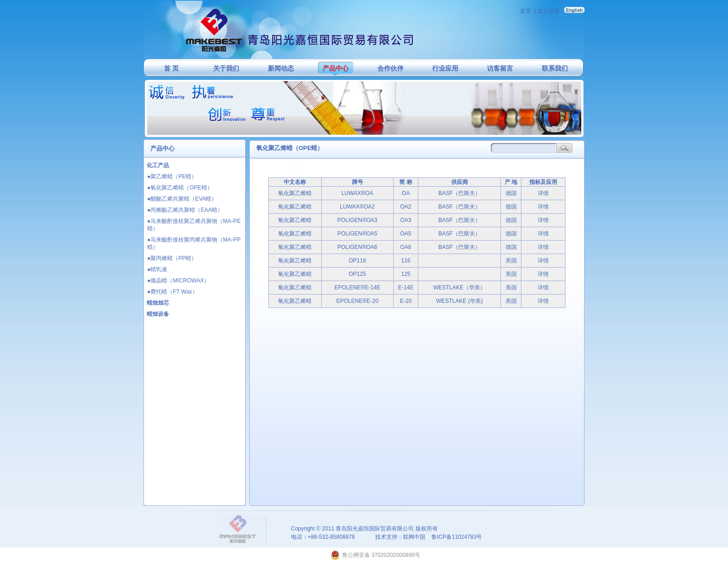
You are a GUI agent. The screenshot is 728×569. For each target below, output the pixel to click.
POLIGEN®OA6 (357, 247)
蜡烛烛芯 (158, 303)
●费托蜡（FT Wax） (172, 292)
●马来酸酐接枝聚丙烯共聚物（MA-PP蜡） (194, 243)
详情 (543, 193)
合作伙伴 (390, 69)
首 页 (171, 69)
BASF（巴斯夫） (459, 193)
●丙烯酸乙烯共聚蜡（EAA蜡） (185, 210)
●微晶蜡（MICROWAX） (178, 281)
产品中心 (336, 69)
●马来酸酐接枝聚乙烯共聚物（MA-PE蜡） (194, 225)
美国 (511, 261)
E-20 (406, 301)
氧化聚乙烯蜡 (295, 193)
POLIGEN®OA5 (357, 234)
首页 (526, 11)
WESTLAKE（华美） (459, 288)
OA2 (406, 207)
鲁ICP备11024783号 (457, 537)
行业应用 (445, 69)
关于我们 (226, 69)
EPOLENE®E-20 (357, 301)
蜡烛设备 (158, 314)
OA (406, 193)
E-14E (406, 288)
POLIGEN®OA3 (357, 220)
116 (406, 261)
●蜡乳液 (157, 269)
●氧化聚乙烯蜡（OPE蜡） (180, 188)
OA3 (406, 220)
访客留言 (500, 69)
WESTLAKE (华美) (459, 301)
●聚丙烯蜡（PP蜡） (172, 258)
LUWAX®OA (357, 193)
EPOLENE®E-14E (357, 288)
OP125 (357, 274)
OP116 (357, 261)
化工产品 (158, 165)
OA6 (406, 247)
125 (406, 274)
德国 (511, 193)
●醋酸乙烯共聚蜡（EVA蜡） (182, 199)
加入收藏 (548, 11)
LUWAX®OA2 (357, 207)
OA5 (406, 234)
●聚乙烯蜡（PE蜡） (172, 177)
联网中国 (414, 537)
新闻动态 (281, 69)
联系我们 (555, 69)
